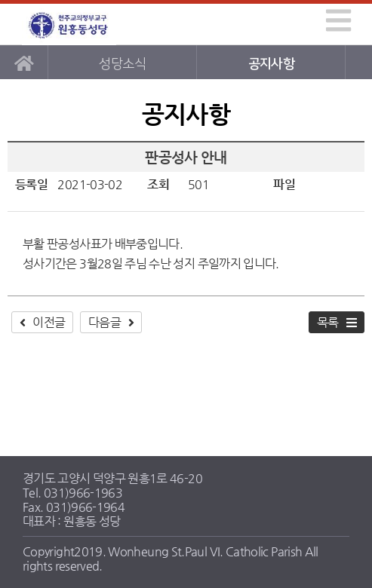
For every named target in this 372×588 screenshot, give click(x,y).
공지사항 (271, 64)
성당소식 (122, 64)
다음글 (105, 322)
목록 (328, 322)
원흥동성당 (71, 24)
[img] (338, 20)
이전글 (49, 322)
